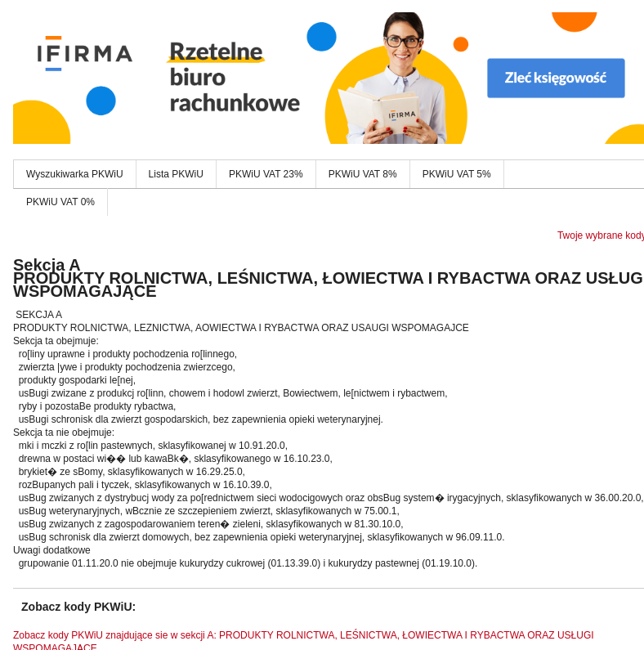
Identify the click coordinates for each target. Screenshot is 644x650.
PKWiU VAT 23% (266, 174)
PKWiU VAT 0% (60, 202)
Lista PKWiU (176, 174)
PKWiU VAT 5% (457, 174)
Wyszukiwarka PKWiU (75, 174)
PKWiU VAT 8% (363, 174)
